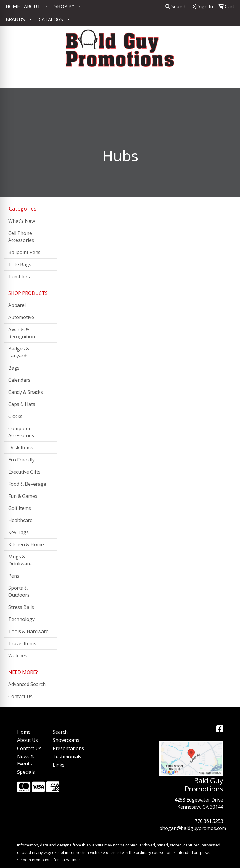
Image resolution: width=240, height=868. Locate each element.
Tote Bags (20, 264)
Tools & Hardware (28, 631)
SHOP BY (64, 6)
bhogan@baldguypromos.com (193, 828)
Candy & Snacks (26, 392)
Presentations (67, 748)
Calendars (19, 380)
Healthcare (20, 520)
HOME (13, 6)
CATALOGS (51, 19)
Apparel (17, 305)
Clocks (15, 416)
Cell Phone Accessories (21, 237)
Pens (14, 576)
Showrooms (66, 740)
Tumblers (19, 277)
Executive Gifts (24, 472)
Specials (26, 772)
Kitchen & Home (26, 544)
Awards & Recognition (22, 333)
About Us (28, 740)
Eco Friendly (21, 460)
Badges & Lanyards (19, 352)
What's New (22, 221)
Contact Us (20, 696)
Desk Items (21, 448)
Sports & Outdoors (19, 591)
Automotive (21, 317)
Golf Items (20, 508)
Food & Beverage (27, 484)
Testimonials (67, 757)
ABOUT (32, 6)
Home (24, 732)
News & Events (26, 760)
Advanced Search (27, 684)
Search (176, 6)
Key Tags (18, 532)
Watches (18, 656)
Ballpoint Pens (24, 252)
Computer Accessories (21, 432)
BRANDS (15, 19)
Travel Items (22, 643)
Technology (21, 619)
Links (59, 765)
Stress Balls (21, 607)
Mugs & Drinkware (20, 560)
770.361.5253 (209, 821)
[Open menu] (228, 79)
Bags (14, 368)
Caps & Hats (22, 404)
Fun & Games (23, 496)
